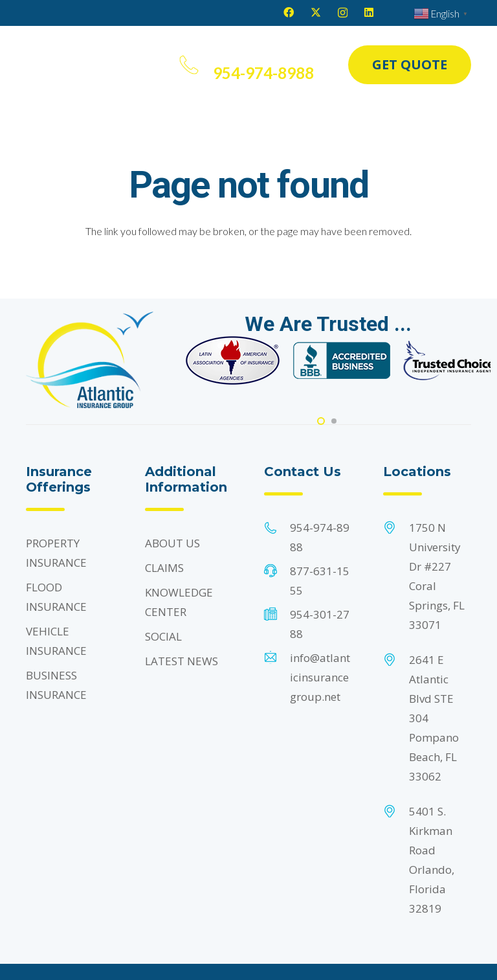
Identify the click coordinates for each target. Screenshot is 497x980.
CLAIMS (164, 568)
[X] (316, 12)
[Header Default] (76, 65)
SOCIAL (163, 636)
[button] (157, 65)
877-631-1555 (320, 581)
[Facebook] (289, 12)
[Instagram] (343, 13)
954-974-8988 (320, 537)
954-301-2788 (320, 624)
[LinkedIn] (369, 12)
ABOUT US (172, 543)
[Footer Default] (233, 360)
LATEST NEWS (182, 661)
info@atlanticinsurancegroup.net (320, 677)
